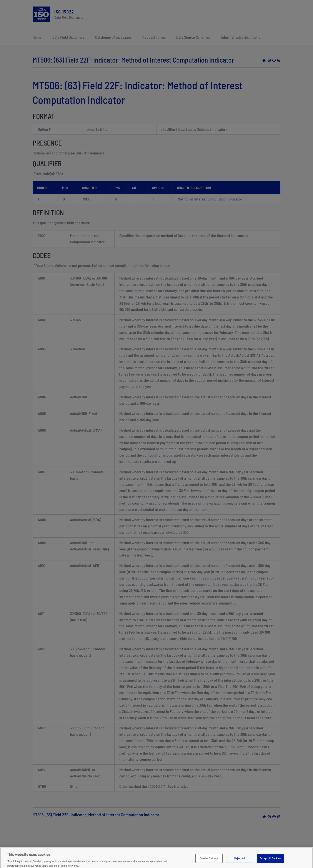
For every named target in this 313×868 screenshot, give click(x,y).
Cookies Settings (209, 860)
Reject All (240, 860)
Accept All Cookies (270, 860)
